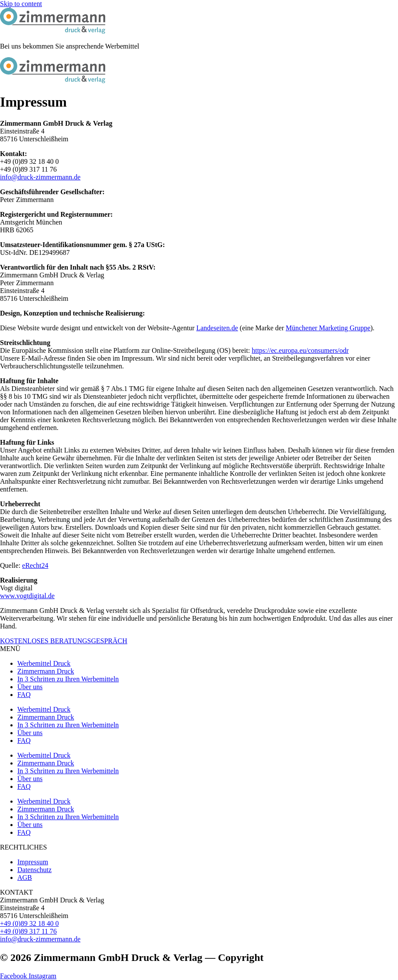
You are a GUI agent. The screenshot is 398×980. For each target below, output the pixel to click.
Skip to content (21, 4)
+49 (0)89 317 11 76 (28, 931)
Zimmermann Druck (46, 671)
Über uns (30, 687)
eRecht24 (35, 565)
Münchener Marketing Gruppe (328, 328)
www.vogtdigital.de (27, 596)
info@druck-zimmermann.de (40, 177)
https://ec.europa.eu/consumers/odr (300, 350)
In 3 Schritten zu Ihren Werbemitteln (68, 679)
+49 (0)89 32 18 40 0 (29, 923)
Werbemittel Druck (44, 663)
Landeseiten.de (217, 328)
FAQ (24, 695)
